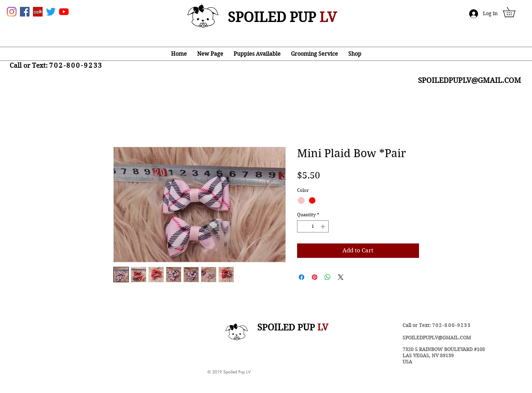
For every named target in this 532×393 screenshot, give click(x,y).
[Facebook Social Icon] (25, 12)
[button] (514, 12)
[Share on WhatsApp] (328, 277)
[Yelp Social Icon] (38, 12)
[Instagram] (12, 12)
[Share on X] (341, 277)
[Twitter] (51, 12)
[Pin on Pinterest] (315, 277)
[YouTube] (64, 12)
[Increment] (324, 227)
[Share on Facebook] (302, 277)
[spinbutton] (313, 227)
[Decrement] (302, 227)
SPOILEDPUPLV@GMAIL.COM (437, 338)
